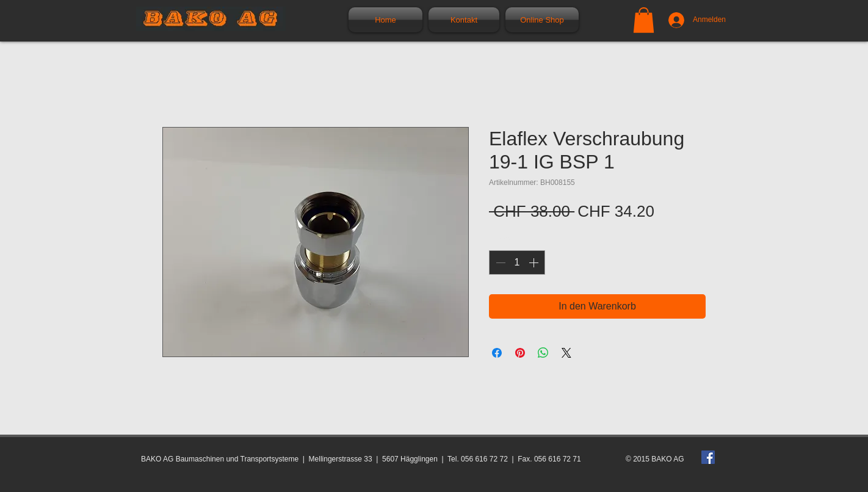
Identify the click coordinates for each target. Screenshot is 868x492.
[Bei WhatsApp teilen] (543, 353)
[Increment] (535, 262)
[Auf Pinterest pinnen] (520, 353)
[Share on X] (566, 353)
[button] (644, 20)
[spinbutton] (517, 262)
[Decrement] (499, 262)
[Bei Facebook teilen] (497, 353)
